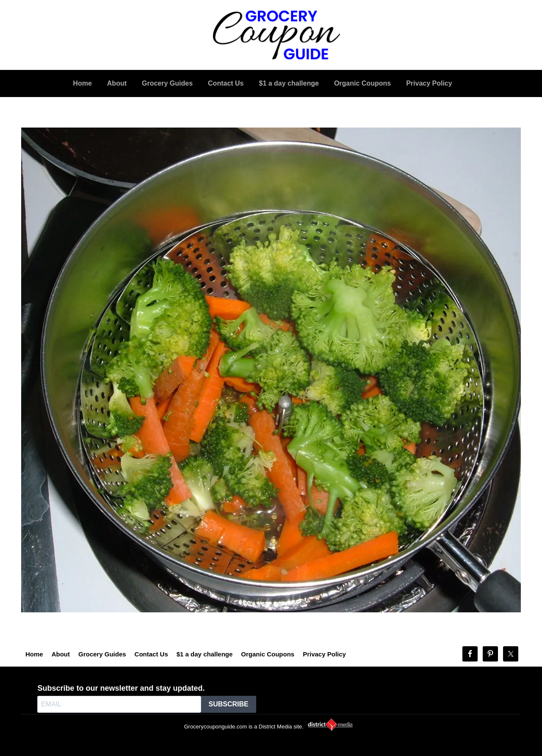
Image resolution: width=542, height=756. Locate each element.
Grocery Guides (102, 654)
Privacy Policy (324, 654)
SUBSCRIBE (229, 704)
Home (34, 654)
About (61, 654)
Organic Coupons (268, 654)
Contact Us (151, 654)
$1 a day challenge (205, 654)
